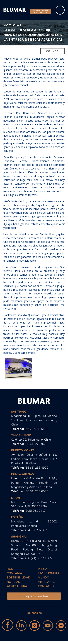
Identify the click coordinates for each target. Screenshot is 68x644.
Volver (52, 51)
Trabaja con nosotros (34, 596)
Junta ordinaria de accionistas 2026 (41, 11)
